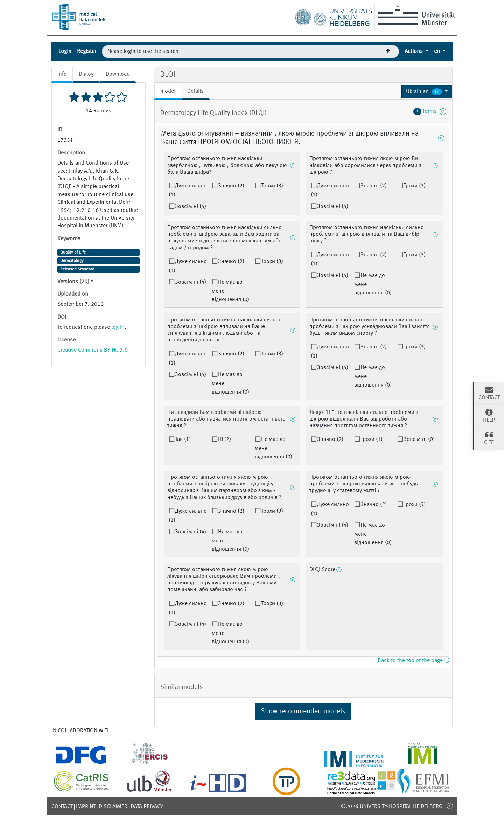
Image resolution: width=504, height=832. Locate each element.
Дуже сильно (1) (188, 190)
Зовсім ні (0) (419, 439)
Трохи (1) (372, 439)
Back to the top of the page (413, 661)
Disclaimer (113, 807)
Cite (489, 438)
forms (430, 111)
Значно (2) (231, 186)
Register (87, 51)
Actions (414, 51)
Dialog (86, 74)
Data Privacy (147, 807)
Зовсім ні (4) (191, 207)
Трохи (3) (272, 186)
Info (62, 74)
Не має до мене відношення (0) (230, 291)
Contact (62, 807)
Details (195, 91)
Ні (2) (225, 439)
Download (118, 74)
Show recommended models (303, 712)
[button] (427, 92)
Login (65, 51)
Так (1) (183, 439)
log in (118, 327)
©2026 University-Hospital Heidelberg (392, 807)
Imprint (86, 807)
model (168, 91)
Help (489, 415)
